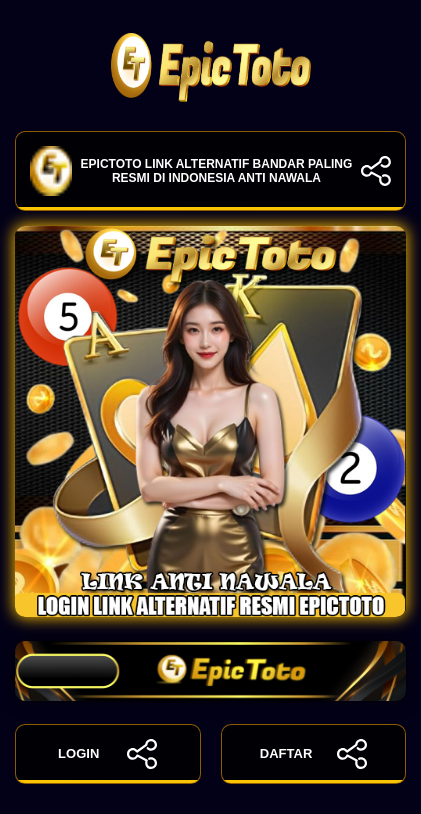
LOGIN (107, 754)
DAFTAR (313, 754)
